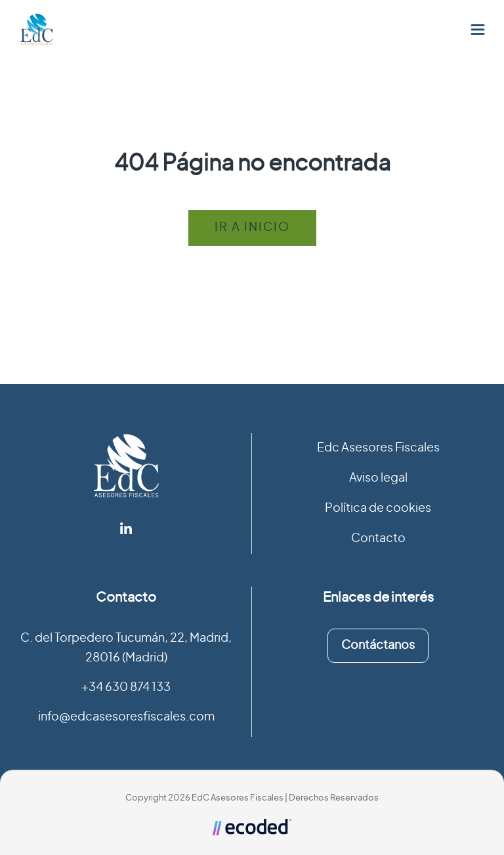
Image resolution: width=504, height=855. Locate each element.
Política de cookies (378, 509)
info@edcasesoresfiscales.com (126, 717)
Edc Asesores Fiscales (378, 448)
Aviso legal (378, 478)
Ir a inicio (252, 228)
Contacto (378, 539)
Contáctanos (378, 646)
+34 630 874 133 (126, 688)
